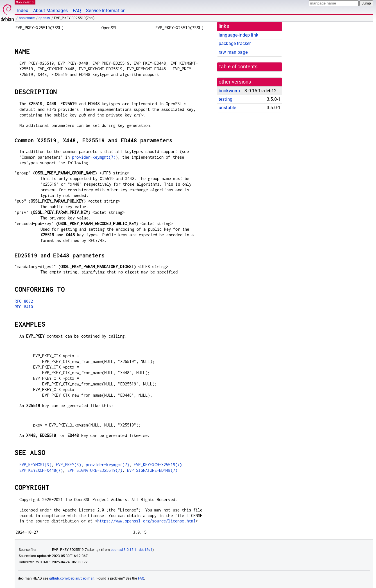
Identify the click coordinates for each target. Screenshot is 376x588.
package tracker (235, 43)
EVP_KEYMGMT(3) (35, 465)
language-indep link (238, 35)
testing (226, 99)
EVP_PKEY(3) (69, 465)
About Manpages (50, 11)
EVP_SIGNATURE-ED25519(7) (95, 470)
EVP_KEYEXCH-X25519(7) (158, 465)
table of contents (238, 67)
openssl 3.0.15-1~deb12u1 (132, 550)
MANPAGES (25, 2)
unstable (227, 108)
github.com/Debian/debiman (72, 578)
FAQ (77, 11)
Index (23, 11)
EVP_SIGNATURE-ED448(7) (152, 470)
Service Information (106, 11)
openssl (45, 18)
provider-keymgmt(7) (94, 157)
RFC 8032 (24, 301)
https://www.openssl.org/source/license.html (146, 521)
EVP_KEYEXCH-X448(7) (41, 470)
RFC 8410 (24, 307)
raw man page (233, 52)
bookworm (27, 18)
